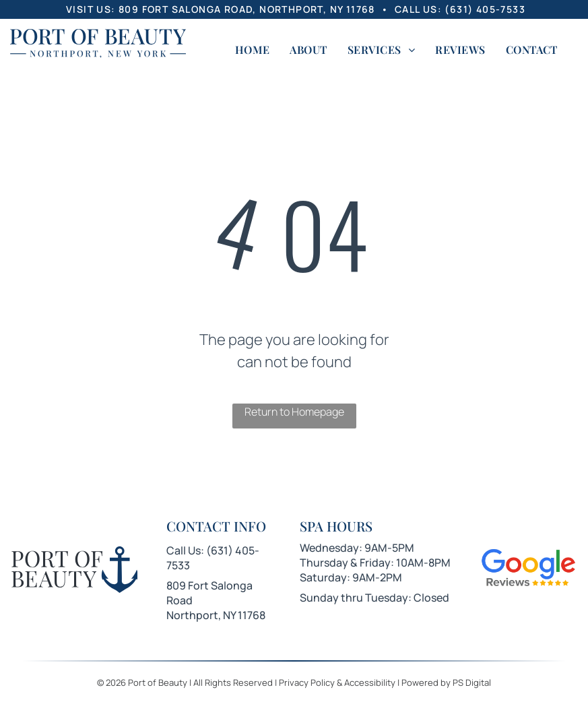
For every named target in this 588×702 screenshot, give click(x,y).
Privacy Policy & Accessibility (337, 682)
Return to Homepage (294, 412)
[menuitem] (253, 50)
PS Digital (472, 682)
